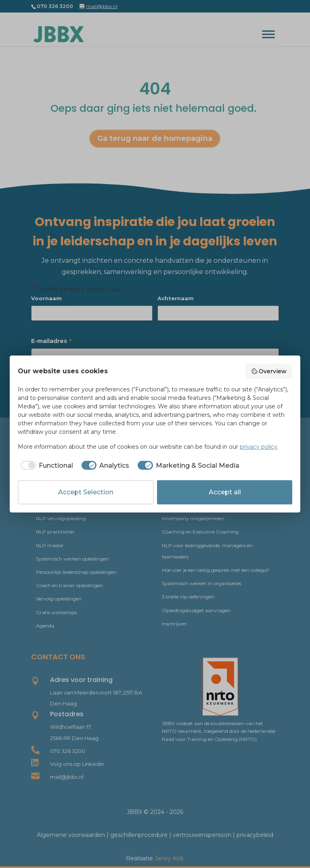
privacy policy (259, 447)
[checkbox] (45, 466)
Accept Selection (86, 492)
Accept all (225, 492)
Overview (269, 371)
